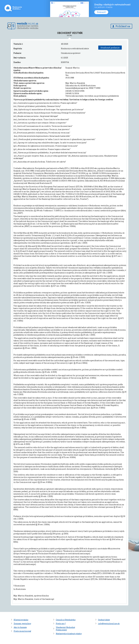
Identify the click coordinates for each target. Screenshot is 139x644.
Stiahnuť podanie (110, 48)
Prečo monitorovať (22, 631)
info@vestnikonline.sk (109, 624)
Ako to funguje (20, 627)
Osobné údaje (104, 620)
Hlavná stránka (21, 620)
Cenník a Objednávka (66, 620)
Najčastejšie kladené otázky (69, 634)
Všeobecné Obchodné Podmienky (65, 629)
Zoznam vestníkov (22, 624)
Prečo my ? (61, 624)
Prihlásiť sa (123, 26)
